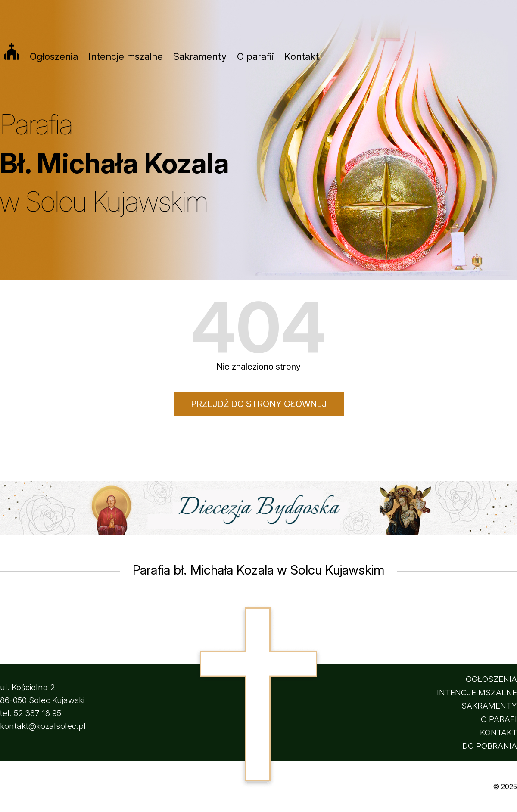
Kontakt (302, 56)
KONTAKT (498, 733)
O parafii (255, 56)
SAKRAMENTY (489, 706)
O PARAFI (499, 719)
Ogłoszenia (54, 56)
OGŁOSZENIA (491, 679)
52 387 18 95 (37, 713)
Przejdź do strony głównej (259, 404)
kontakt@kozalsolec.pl (43, 726)
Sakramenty (200, 56)
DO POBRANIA (490, 746)
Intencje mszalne (126, 56)
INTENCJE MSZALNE (477, 692)
